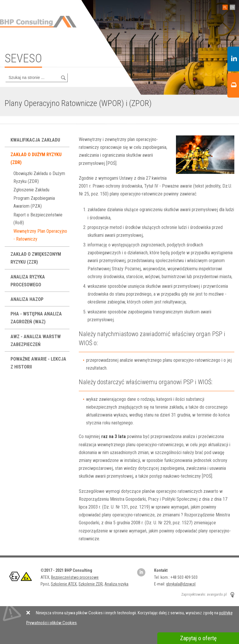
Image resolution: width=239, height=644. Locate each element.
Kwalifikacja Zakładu (36, 140)
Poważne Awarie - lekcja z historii (38, 363)
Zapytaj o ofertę (198, 638)
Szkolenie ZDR (91, 584)
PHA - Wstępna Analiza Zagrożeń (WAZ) (36, 318)
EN (231, 7)
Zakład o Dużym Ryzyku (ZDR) (36, 158)
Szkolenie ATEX (64, 584)
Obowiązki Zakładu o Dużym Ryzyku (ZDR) (39, 177)
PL (223, 7)
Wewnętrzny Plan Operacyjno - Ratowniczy (40, 235)
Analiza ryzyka (116, 584)
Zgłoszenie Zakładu (31, 190)
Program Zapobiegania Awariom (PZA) (34, 202)
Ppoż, (46, 584)
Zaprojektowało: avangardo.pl (204, 595)
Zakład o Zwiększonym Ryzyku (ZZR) (36, 258)
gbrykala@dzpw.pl (181, 584)
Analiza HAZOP (28, 299)
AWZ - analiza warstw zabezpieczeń (36, 340)
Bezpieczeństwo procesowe (75, 577)
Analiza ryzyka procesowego (28, 281)
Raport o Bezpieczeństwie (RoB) (38, 219)
